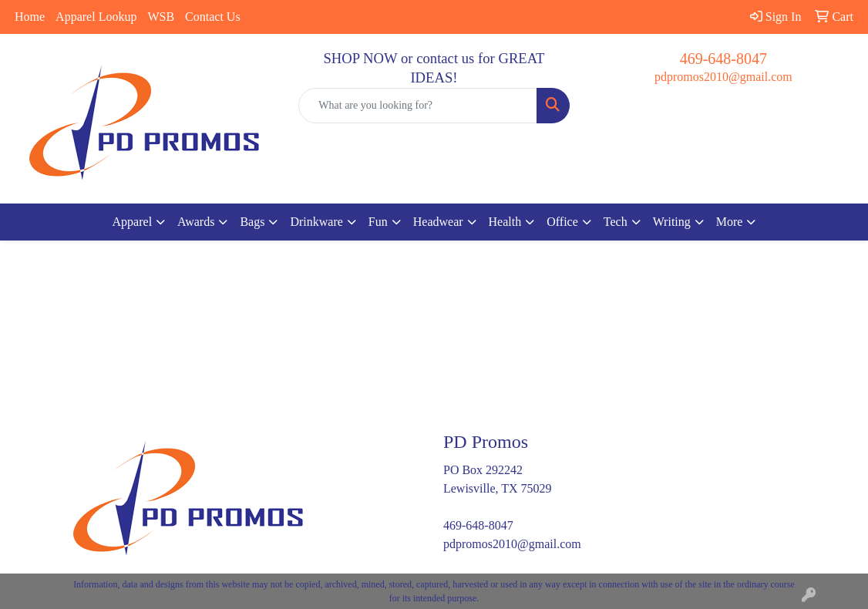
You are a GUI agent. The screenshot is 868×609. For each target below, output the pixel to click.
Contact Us (213, 17)
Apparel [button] (133, 222)
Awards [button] (196, 222)
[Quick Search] (417, 106)
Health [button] (505, 222)
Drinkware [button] (316, 222)
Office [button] (562, 222)
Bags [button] (252, 222)
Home (30, 17)
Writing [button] (672, 222)
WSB (161, 17)
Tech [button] (616, 222)
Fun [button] (378, 222)
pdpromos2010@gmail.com (723, 77)
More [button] (730, 222)
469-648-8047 (723, 59)
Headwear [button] (438, 222)
